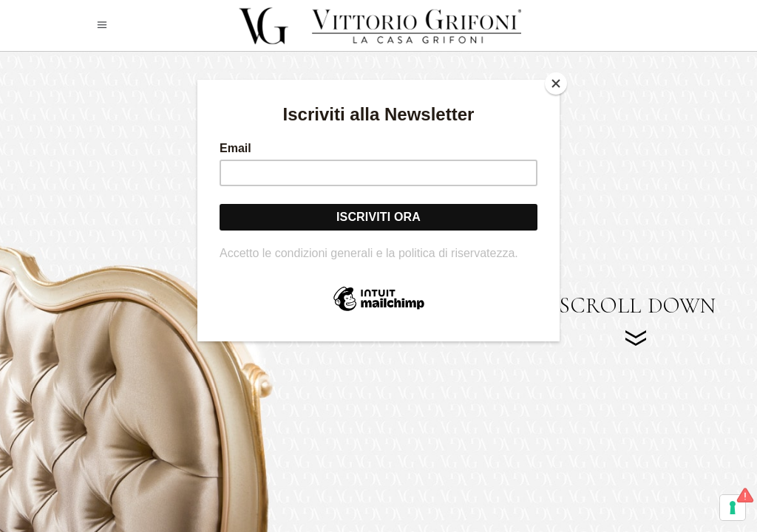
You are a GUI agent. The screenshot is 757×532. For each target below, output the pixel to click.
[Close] (556, 83)
